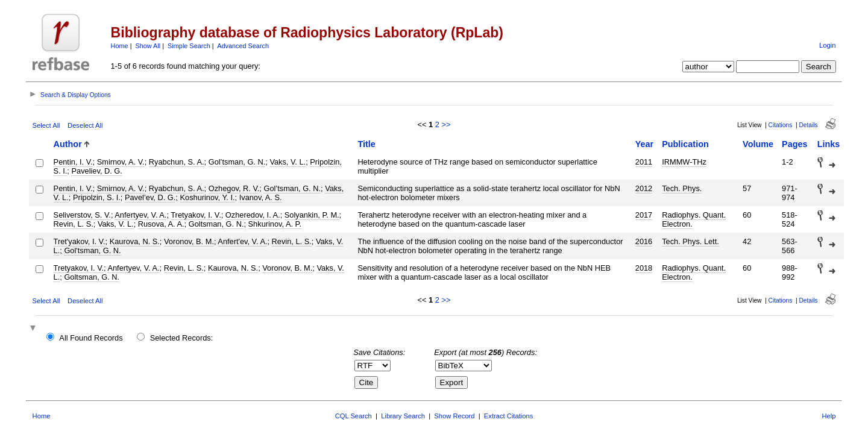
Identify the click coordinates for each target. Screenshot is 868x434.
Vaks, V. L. (288, 162)
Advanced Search (243, 46)
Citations (781, 125)
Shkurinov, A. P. (275, 224)
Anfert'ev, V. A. (242, 241)
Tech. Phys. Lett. (690, 241)
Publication (685, 144)
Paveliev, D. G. (96, 171)
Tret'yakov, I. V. (80, 241)
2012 (644, 188)
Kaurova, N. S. (135, 241)
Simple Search (189, 46)
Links (829, 144)
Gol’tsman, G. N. (237, 162)
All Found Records (91, 338)
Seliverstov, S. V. (82, 215)
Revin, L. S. (74, 224)
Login (827, 45)
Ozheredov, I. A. (253, 215)
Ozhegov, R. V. (234, 188)
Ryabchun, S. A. (177, 162)
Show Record (454, 416)
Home (120, 46)
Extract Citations (508, 416)
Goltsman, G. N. (216, 224)
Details (808, 125)
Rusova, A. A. (161, 224)
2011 (644, 162)
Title (366, 144)
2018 (644, 268)
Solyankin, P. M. (312, 215)
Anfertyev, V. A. (140, 215)
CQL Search (354, 416)
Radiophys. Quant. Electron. (694, 219)
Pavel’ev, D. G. (150, 197)
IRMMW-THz (684, 162)
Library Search (403, 416)
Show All (148, 46)
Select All (46, 125)
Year (644, 144)
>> (446, 124)
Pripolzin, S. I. (97, 197)
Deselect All (85, 125)
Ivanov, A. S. (261, 197)
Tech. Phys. (682, 188)
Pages (794, 144)
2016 (644, 241)
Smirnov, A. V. (121, 162)
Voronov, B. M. (189, 241)
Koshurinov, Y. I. (207, 197)
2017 (644, 215)
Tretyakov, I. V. (196, 215)
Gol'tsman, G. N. (92, 250)
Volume (758, 144)
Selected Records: (182, 338)
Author (68, 144)
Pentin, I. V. (73, 162)
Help (829, 416)
